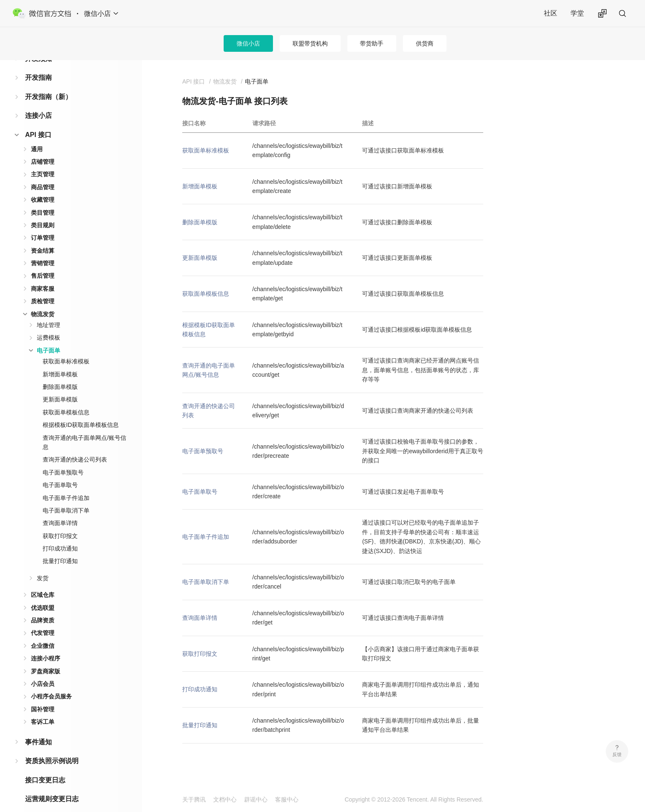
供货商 (425, 43)
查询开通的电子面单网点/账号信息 (84, 429)
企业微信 (43, 632)
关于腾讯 (194, 799)
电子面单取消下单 (66, 497)
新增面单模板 (60, 361)
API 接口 (38, 121)
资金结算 (43, 237)
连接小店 (38, 102)
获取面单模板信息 (66, 399)
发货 (43, 565)
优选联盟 (43, 594)
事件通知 (38, 729)
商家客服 (43, 275)
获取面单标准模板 (66, 348)
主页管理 (43, 161)
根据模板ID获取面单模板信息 (81, 411)
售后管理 (43, 262)
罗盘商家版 (46, 658)
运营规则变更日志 (52, 785)
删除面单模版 (60, 373)
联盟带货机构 (310, 43)
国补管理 (43, 696)
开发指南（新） (48, 83)
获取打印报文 (60, 523)
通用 (37, 136)
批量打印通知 (60, 548)
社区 (551, 13)
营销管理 (43, 250)
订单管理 (43, 224)
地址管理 (48, 312)
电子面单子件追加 (66, 485)
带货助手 (372, 43)
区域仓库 (43, 581)
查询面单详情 (60, 510)
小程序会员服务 (51, 683)
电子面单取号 (60, 472)
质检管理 (43, 288)
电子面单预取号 (63, 459)
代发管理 (43, 619)
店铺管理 (43, 148)
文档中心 (225, 799)
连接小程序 (46, 645)
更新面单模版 (60, 386)
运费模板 (48, 324)
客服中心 (287, 799)
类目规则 (43, 212)
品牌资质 (43, 607)
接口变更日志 (45, 767)
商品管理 (43, 174)
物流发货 (43, 301)
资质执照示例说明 (52, 747)
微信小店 (248, 43)
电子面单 (48, 337)
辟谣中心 (256, 799)
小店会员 (43, 670)
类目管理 (43, 199)
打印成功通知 (60, 535)
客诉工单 (43, 708)
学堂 (577, 13)
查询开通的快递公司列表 (75, 446)
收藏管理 (43, 186)
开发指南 (38, 64)
